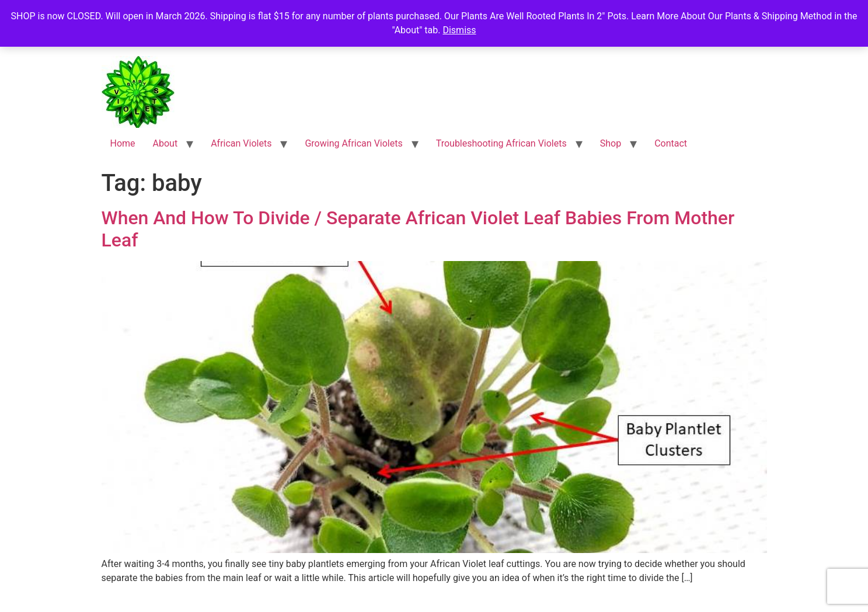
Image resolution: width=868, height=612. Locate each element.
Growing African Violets (353, 143)
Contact (671, 143)
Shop (611, 143)
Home (123, 143)
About (165, 143)
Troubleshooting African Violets (501, 143)
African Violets (241, 143)
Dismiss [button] (459, 30)
